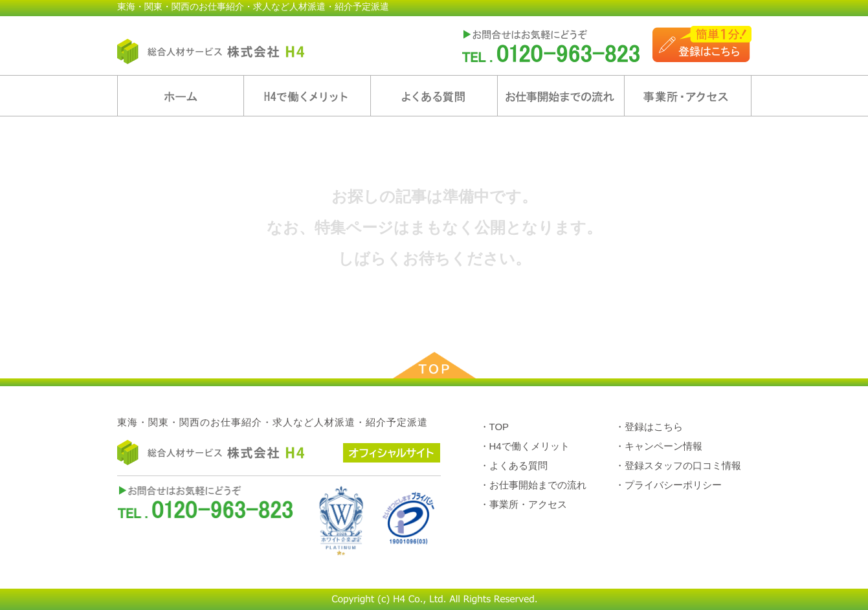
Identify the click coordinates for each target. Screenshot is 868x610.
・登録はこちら (649, 427)
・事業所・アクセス (523, 504)
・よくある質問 (514, 465)
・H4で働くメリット (525, 446)
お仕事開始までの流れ (561, 96)
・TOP (495, 427)
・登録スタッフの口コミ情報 (678, 465)
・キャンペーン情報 (659, 446)
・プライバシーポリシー (668, 485)
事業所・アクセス (688, 96)
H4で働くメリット (307, 96)
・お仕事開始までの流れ (533, 485)
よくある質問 (434, 96)
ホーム (181, 96)
